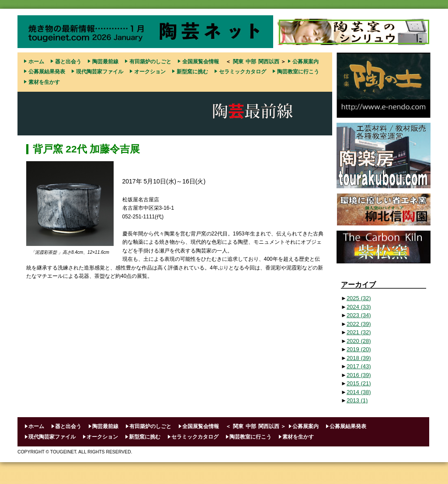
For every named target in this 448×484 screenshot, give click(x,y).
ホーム (36, 62)
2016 (359, 375)
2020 (359, 341)
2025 (359, 298)
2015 (359, 383)
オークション (150, 72)
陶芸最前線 (105, 62)
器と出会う (68, 62)
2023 (359, 315)
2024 (359, 307)
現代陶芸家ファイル (100, 72)
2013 (357, 400)
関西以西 (269, 62)
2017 (359, 366)
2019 (359, 349)
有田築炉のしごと (150, 62)
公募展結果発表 (47, 72)
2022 (359, 324)
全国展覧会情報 (201, 62)
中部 (251, 62)
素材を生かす (44, 82)
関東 (238, 62)
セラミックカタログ (243, 72)
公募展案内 (306, 62)
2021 (359, 332)
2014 (359, 392)
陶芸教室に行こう (298, 72)
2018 (359, 358)
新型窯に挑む (192, 72)
